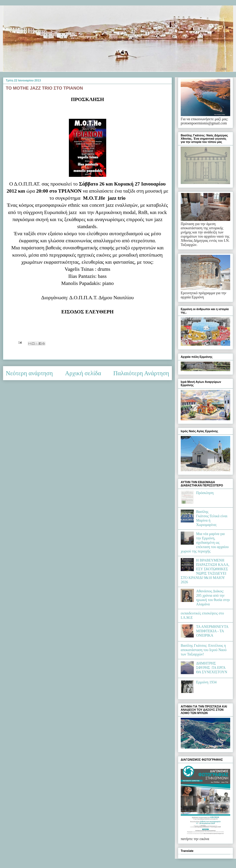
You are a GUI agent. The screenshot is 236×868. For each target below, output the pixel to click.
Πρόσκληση (205, 493)
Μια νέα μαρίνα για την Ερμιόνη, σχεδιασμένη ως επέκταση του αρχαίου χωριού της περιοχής (205, 542)
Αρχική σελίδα (83, 373)
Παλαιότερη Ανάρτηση (141, 373)
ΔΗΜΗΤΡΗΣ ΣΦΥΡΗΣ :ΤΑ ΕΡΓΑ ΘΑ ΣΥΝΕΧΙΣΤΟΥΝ (212, 668)
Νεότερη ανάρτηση (29, 373)
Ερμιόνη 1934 (206, 682)
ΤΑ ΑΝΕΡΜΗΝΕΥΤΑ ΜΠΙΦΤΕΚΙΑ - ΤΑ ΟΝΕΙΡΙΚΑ (212, 631)
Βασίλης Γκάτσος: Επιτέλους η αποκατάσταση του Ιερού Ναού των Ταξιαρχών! (204, 650)
